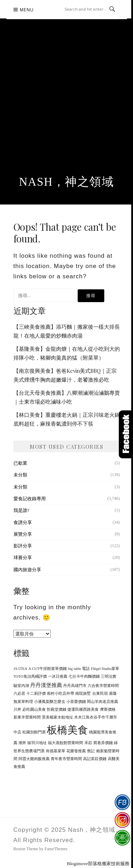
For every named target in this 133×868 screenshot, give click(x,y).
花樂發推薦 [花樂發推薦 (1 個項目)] (76, 751)
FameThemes (56, 849)
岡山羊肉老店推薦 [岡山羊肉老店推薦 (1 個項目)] (102, 702)
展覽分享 (23, 534)
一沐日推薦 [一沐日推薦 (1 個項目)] (58, 676)
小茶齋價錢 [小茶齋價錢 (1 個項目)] (76, 702)
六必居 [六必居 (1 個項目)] (19, 694)
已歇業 (20, 463)
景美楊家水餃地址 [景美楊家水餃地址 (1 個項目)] (57, 717)
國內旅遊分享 (27, 570)
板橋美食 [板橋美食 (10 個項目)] (67, 730)
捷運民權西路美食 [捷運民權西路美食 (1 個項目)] (83, 709)
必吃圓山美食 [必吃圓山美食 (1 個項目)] (34, 709)
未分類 (20, 475)
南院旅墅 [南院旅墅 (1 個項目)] (83, 694)
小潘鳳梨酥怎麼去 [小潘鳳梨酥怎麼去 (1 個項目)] (50, 702)
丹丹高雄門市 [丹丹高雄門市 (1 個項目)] (75, 686)
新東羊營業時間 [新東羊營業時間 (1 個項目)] (27, 717)
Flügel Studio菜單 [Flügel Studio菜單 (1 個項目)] (105, 669)
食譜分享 (23, 522)
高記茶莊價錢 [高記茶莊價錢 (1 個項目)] (95, 759)
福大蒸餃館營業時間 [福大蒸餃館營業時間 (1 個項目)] (65, 743)
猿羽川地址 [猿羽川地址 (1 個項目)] (37, 743)
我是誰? (21, 510)
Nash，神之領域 (67, 182)
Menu (27, 10)
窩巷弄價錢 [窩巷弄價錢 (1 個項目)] (103, 743)
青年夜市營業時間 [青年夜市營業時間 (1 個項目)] (66, 759)
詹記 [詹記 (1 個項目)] (91, 751)
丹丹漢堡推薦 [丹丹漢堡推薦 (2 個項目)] (46, 685)
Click (126, 434)
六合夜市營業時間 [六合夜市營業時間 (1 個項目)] (103, 686)
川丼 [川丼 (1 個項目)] (17, 709)
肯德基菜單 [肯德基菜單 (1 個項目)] (56, 751)
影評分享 (23, 546)
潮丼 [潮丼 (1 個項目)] (22, 743)
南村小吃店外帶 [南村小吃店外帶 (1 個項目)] (60, 694)
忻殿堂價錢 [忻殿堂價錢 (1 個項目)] (57, 709)
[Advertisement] (66, 105)
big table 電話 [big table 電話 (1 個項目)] (79, 669)
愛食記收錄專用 (30, 499)
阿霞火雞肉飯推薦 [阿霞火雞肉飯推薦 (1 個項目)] (34, 759)
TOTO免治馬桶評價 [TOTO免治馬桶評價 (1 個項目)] (30, 676)
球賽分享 (23, 558)
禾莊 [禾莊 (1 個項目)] (88, 743)
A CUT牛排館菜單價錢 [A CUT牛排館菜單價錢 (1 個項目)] (48, 669)
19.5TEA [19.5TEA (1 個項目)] (20, 669)
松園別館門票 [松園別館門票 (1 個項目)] (34, 732)
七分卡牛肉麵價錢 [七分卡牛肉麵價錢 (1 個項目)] (84, 676)
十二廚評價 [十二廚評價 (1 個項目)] (36, 694)
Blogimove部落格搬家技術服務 (98, 864)
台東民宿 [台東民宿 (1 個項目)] (100, 694)
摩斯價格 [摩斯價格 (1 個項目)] (108, 709)
